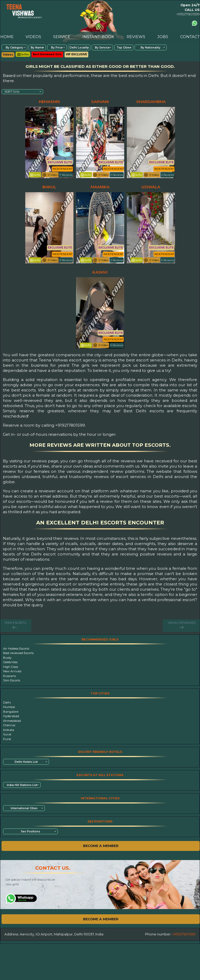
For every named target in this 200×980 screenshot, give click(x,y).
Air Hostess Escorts (16, 649)
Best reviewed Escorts (18, 653)
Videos (8, 55)
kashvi (100, 272)
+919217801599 (188, 14)
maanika (100, 187)
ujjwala (151, 187)
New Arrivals (12, 671)
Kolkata (9, 730)
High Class (11, 667)
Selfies (23, 54)
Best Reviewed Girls (47, 54)
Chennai (9, 725)
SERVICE (62, 37)
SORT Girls (12, 92)
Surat (7, 734)
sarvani (100, 102)
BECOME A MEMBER (101, 846)
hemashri (49, 102)
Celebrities (10, 662)
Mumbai (9, 707)
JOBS (163, 37)
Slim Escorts (12, 680)
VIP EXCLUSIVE (76, 54)
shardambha (151, 102)
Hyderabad (11, 716)
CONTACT (190, 37)
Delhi (7, 703)
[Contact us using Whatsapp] (195, 23)
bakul (49, 187)
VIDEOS (33, 37)
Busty (7, 658)
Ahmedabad (12, 721)
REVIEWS (136, 37)
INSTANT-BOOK (98, 37)
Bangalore (11, 712)
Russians (10, 676)
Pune (7, 739)
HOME (7, 37)
